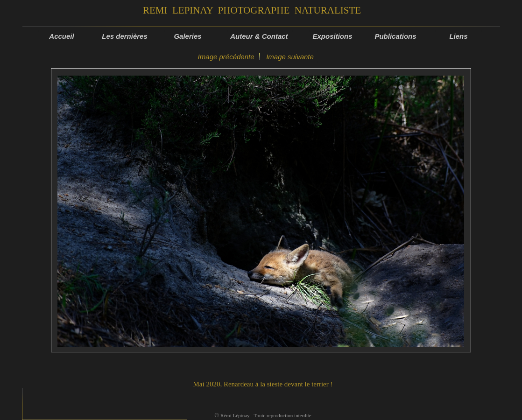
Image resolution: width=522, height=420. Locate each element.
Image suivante (290, 57)
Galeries (187, 36)
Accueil (61, 36)
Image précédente (225, 57)
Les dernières (125, 36)
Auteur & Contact (260, 36)
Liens (458, 36)
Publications (395, 36)
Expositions (332, 36)
